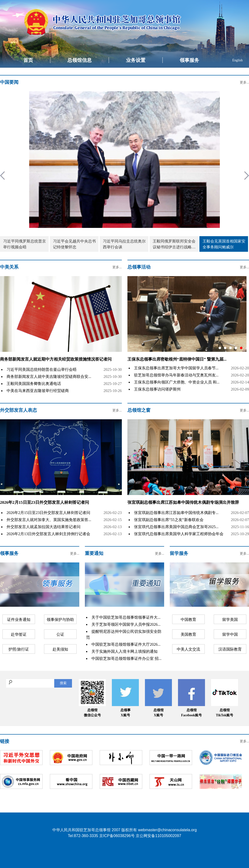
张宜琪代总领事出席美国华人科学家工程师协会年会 (179, 534)
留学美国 (230, 620)
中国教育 (188, 620)
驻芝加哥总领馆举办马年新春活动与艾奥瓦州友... (176, 375)
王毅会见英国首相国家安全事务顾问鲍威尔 (224, 244)
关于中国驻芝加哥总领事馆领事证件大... (126, 617)
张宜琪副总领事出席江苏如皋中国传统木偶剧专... (176, 513)
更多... (245, 82)
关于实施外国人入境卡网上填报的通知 (124, 651)
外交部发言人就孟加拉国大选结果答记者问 (44, 527)
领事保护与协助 (60, 620)
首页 (28, 60)
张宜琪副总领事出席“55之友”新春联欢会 (169, 520)
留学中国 (230, 634)
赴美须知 (60, 649)
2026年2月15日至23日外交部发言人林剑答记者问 (44, 502)
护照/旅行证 (19, 649)
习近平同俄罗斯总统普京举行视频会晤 (25, 244)
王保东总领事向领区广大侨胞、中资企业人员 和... (177, 382)
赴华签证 (19, 634)
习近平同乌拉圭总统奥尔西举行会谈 (124, 244)
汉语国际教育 (230, 649)
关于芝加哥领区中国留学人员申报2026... (126, 624)
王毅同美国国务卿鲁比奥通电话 (34, 384)
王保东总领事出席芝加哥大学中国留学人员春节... (176, 368)
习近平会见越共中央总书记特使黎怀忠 (74, 244)
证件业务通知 (19, 620)
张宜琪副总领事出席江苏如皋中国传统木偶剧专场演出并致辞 (183, 502)
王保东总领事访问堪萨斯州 (157, 389)
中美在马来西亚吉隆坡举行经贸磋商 (38, 391)
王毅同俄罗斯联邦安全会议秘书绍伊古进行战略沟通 (174, 245)
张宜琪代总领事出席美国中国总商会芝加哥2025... (176, 527)
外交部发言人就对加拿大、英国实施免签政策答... (49, 520)
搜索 (63, 683)
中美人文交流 (188, 649)
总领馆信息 (80, 60)
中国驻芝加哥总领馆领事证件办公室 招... (126, 658)
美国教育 (188, 634)
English (237, 60)
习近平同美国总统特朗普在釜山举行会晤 (42, 369)
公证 (60, 634)
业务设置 (136, 60)
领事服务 (189, 60)
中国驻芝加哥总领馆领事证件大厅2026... (126, 644)
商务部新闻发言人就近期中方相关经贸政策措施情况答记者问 (56, 359)
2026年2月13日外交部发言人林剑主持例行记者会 (48, 534)
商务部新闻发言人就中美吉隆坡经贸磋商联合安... (49, 377)
